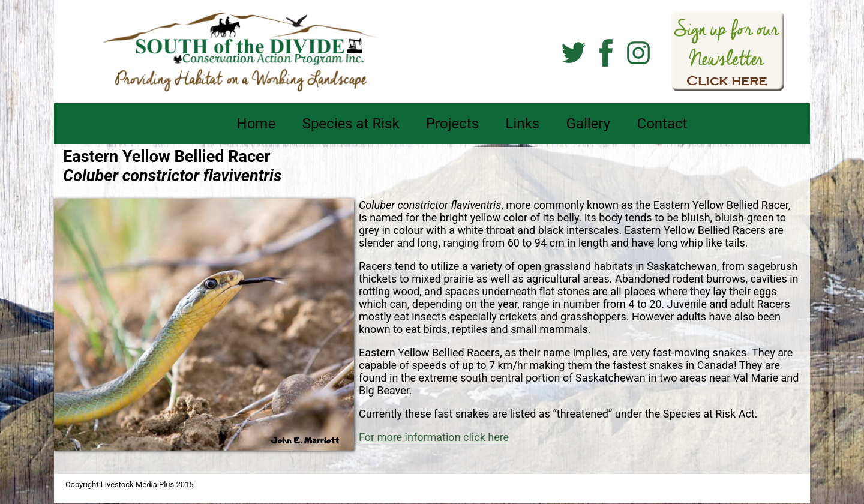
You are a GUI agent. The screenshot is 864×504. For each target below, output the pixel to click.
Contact (662, 124)
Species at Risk (351, 124)
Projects (452, 124)
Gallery (589, 124)
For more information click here (434, 437)
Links (523, 124)
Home (256, 124)
